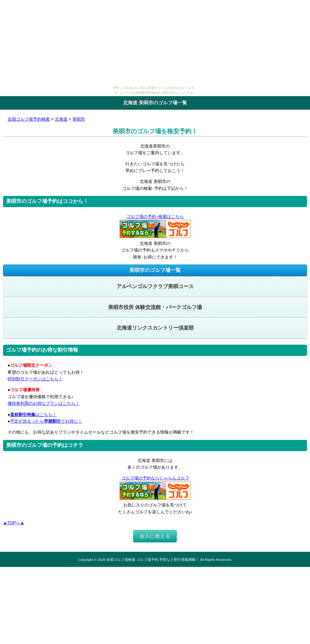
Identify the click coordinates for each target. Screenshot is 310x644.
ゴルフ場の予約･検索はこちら (155, 216)
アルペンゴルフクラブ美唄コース (155, 286)
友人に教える (155, 536)
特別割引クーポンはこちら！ (35, 379)
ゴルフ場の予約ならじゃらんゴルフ (155, 478)
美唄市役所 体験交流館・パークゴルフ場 (155, 307)
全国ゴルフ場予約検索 (29, 119)
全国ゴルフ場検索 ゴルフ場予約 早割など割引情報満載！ (153, 559)
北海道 (61, 119)
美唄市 (79, 119)
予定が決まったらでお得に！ (46, 421)
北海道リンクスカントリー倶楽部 (155, 328)
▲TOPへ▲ (14, 523)
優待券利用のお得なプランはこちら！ (44, 403)
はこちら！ (33, 415)
